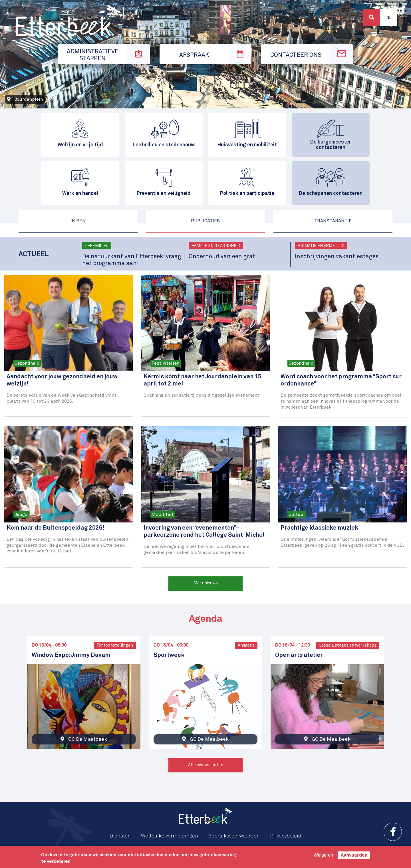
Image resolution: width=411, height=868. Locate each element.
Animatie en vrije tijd (321, 246)
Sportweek (169, 655)
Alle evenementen (206, 765)
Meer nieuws (206, 583)
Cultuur (297, 514)
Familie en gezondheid (216, 246)
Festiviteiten (166, 363)
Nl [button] (389, 18)
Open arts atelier (299, 655)
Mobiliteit (163, 514)
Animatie (246, 645)
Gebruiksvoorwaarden (234, 836)
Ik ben (78, 221)
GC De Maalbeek (88, 739)
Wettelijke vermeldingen (170, 836)
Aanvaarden (354, 855)
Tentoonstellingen (115, 645)
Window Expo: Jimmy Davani (71, 655)
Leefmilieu (97, 246)
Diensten (120, 836)
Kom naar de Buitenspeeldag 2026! (55, 528)
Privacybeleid (286, 836)
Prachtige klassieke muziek (319, 528)
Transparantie (333, 221)
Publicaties (205, 221)
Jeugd (21, 514)
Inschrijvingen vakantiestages (337, 257)
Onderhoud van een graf (222, 257)
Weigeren (323, 855)
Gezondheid (27, 363)
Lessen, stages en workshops (348, 645)
